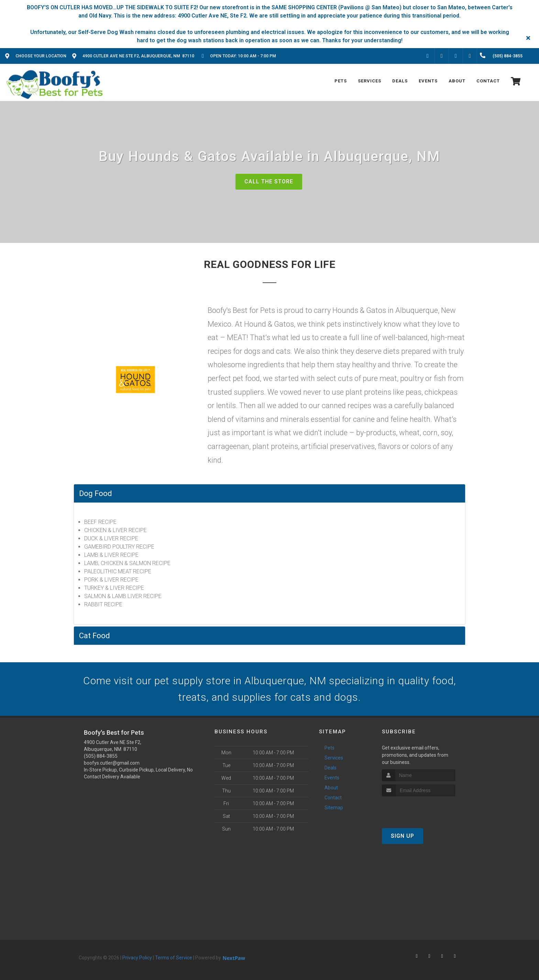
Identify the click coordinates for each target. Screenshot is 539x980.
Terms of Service (174, 958)
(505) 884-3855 (101, 756)
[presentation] (419, 809)
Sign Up (403, 836)
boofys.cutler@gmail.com (112, 763)
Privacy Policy (137, 958)
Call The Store (269, 182)
